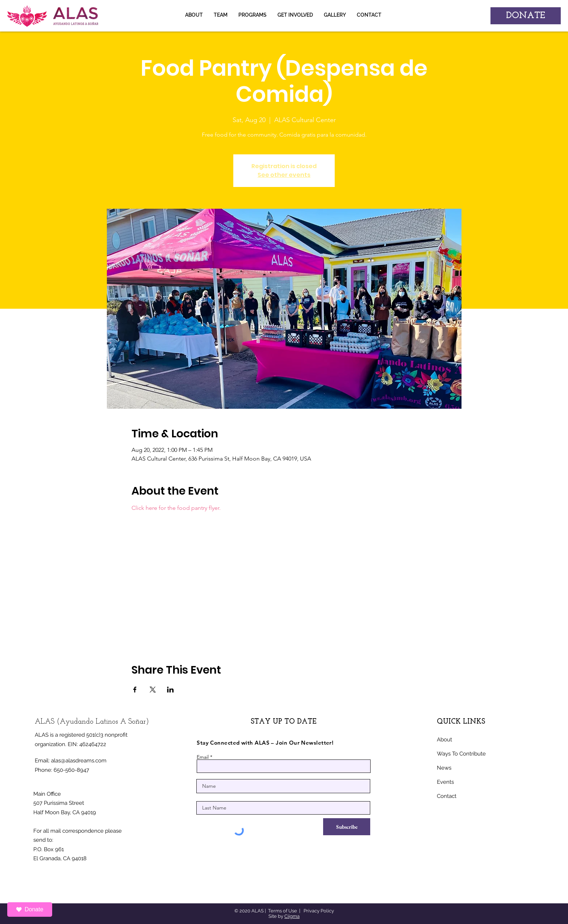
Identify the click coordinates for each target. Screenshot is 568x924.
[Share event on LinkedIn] (170, 690)
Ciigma (292, 916)
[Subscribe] (347, 827)
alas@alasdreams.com (79, 761)
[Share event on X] (153, 690)
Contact (447, 796)
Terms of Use (283, 911)
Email (203, 757)
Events (445, 782)
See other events (284, 175)
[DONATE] (526, 16)
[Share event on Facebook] (135, 690)
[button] (335, 15)
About (444, 740)
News (444, 768)
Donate (30, 909)
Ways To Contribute (461, 754)
